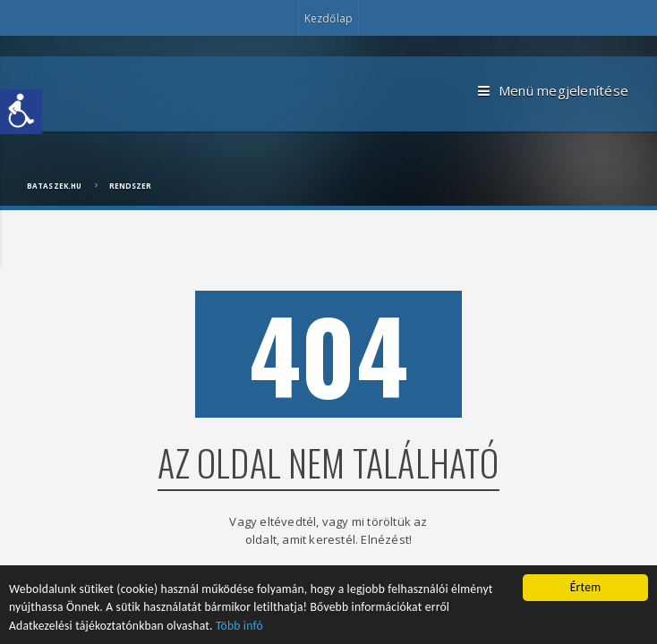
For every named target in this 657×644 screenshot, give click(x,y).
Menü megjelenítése (553, 91)
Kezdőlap (328, 18)
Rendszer (131, 186)
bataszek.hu (54, 186)
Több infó (239, 627)
